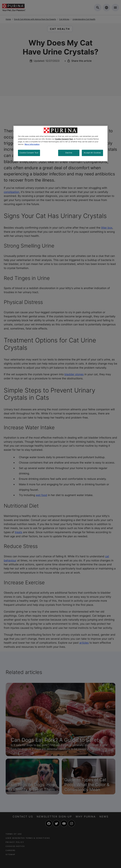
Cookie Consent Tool (29, 153)
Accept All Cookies (92, 153)
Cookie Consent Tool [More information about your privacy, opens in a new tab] (64, 139)
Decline (69, 153)
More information (32, 144)
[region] (60, 143)
